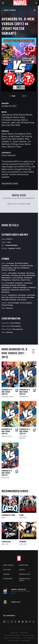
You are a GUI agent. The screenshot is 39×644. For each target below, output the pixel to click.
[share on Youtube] (19, 622)
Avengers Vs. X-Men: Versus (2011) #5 (25, 392)
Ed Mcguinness (27, 122)
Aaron (3, 397)
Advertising (24, 565)
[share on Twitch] (30, 622)
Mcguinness (23, 438)
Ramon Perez (16, 280)
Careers (6, 574)
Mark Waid (15, 125)
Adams (7, 397)
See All (34, 352)
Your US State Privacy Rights (12, 635)
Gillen (3, 478)
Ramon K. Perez (14, 147)
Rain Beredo (22, 295)
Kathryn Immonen (7, 268)
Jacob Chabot (14, 136)
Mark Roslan (6, 292)
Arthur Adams (8, 134)
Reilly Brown (30, 273)
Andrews (4, 436)
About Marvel (9, 565)
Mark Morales (6, 290)
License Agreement (29, 638)
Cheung (11, 397)
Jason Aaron (7, 115)
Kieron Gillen (19, 117)
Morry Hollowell (18, 329)
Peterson (9, 436)
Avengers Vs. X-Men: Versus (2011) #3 (25, 431)
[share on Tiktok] (34, 622)
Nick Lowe (10, 308)
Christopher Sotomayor (9, 300)
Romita (25, 397)
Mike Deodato (18, 139)
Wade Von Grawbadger (20, 287)
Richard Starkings (7, 305)
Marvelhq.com (25, 574)
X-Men (21, 515)
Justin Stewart (22, 300)
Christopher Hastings (11, 120)
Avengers (23, 542)
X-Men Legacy (6, 542)
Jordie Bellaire (13, 295)
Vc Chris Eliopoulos (26, 303)
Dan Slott (6, 125)
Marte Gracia (22, 297)
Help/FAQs (7, 570)
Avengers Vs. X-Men (8, 515)
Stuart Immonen (20, 141)
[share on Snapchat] (23, 622)
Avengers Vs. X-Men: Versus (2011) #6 (7, 392)
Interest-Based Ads (14, 640)
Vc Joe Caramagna (13, 303)
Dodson (24, 436)
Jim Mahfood (28, 278)
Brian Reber (31, 297)
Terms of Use (14, 633)
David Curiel (13, 297)
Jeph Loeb (15, 122)
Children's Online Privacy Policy (12, 638)
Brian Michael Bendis (23, 115)
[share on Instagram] (12, 622)
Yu (28, 397)
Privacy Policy (24, 633)
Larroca (7, 478)
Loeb (21, 436)
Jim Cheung (26, 136)
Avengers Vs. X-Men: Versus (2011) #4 (7, 431)
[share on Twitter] (8, 622)
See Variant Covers (10, 183)
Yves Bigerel (7, 117)
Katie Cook (6, 139)
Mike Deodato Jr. (7, 278)
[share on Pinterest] (26, 622)
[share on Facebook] (4, 622)
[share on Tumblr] (15, 622)
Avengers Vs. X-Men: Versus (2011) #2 (7, 473)
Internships (8, 579)
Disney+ (22, 570)
